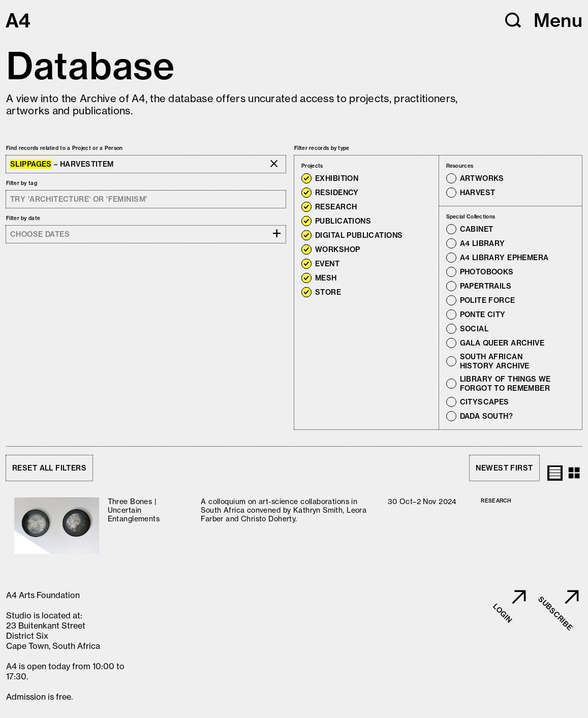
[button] (513, 20)
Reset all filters (49, 468)
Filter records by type (322, 148)
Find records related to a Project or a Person (65, 148)
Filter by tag (22, 183)
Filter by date (23, 218)
